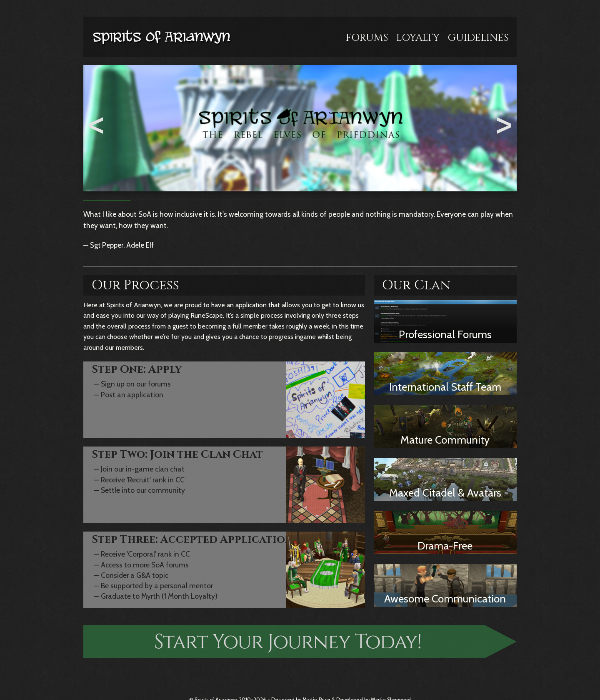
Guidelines (478, 38)
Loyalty (418, 38)
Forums (367, 38)
